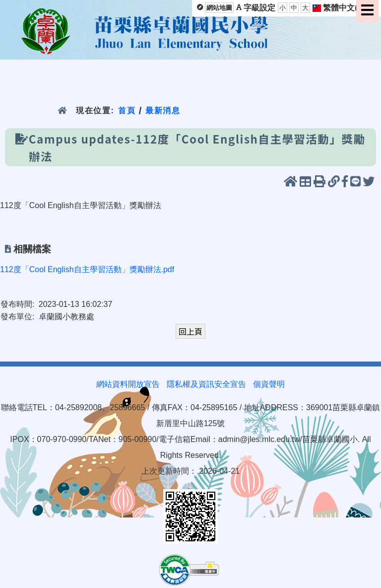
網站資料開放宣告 (128, 384)
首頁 (127, 110)
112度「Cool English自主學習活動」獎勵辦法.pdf (87, 269)
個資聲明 (269, 384)
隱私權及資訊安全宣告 (206, 384)
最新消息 (163, 110)
